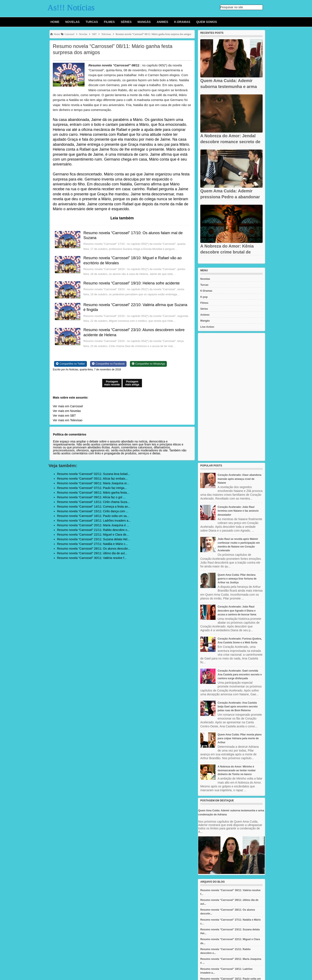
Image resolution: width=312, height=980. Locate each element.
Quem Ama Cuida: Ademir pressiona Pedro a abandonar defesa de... (230, 197)
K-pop (204, 297)
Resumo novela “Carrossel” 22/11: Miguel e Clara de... (93, 535)
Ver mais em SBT (64, 416)
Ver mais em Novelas (67, 411)
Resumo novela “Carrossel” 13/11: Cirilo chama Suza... (93, 502)
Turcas (92, 22)
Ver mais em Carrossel (68, 406)
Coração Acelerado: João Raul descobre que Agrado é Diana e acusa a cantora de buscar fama (237, 610)
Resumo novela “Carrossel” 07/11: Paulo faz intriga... (92, 488)
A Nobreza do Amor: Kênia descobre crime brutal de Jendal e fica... (227, 252)
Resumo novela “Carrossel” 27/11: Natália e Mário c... (92, 544)
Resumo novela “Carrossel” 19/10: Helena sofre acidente (132, 283)
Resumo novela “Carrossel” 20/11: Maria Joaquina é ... (93, 525)
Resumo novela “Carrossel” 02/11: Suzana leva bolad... (93, 474)
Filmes (109, 22)
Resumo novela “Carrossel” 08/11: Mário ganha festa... (93, 493)
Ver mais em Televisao (68, 420)
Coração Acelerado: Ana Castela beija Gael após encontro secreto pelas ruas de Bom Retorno (238, 707)
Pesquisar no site (232, 7)
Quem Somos (207, 22)
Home (55, 22)
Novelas (72, 22)
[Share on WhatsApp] (148, 364)
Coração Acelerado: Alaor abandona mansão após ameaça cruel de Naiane (240, 479)
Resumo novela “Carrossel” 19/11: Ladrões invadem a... (94, 521)
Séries (126, 22)
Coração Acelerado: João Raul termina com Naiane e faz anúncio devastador (238, 511)
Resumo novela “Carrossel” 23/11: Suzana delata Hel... (93, 539)
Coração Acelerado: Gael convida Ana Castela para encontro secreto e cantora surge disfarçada (240, 675)
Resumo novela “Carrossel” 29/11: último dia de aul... (92, 553)
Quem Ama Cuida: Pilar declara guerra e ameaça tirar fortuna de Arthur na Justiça (237, 579)
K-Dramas (182, 22)
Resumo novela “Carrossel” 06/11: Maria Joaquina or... (93, 483)
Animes (162, 22)
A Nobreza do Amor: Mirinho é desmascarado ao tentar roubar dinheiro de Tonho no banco (237, 770)
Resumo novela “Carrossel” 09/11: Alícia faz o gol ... (91, 497)
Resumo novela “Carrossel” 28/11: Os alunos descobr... (94, 549)
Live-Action (207, 327)
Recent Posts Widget (210, 262)
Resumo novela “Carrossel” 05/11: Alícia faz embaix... (92, 479)
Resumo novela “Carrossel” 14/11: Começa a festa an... (94, 507)
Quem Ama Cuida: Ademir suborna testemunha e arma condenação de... (229, 87)
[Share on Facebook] (108, 364)
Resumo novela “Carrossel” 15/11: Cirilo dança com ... (93, 511)
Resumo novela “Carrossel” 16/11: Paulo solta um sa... (93, 516)
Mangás (144, 22)
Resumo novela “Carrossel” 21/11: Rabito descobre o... (93, 530)
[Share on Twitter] (70, 364)
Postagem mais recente (112, 383)
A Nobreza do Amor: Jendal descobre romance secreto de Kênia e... (230, 142)
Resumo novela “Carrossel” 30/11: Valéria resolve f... (92, 558)
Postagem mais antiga (132, 383)
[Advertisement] (231, 397)
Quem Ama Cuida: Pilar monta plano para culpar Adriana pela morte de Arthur (240, 738)
